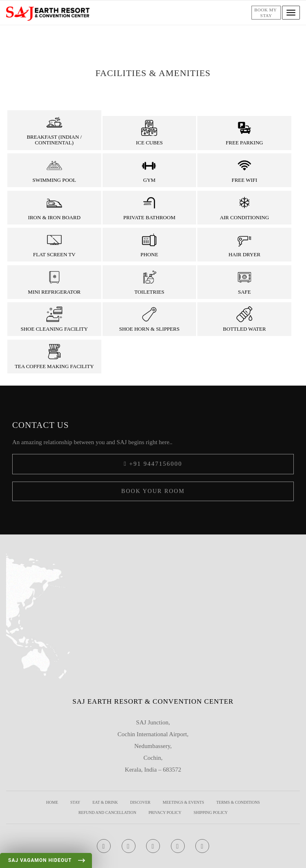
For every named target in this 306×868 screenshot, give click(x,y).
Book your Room (153, 491)
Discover (140, 802)
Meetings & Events (184, 802)
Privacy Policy (165, 812)
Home (52, 802)
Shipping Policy (211, 812)
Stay (75, 802)
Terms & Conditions (238, 802)
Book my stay (266, 13)
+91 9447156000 (153, 464)
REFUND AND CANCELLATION (107, 812)
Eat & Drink (105, 802)
